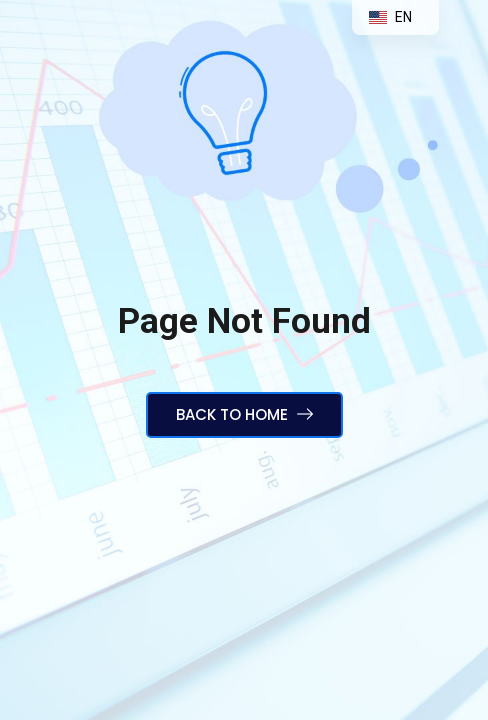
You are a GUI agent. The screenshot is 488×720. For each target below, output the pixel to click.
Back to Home (244, 414)
